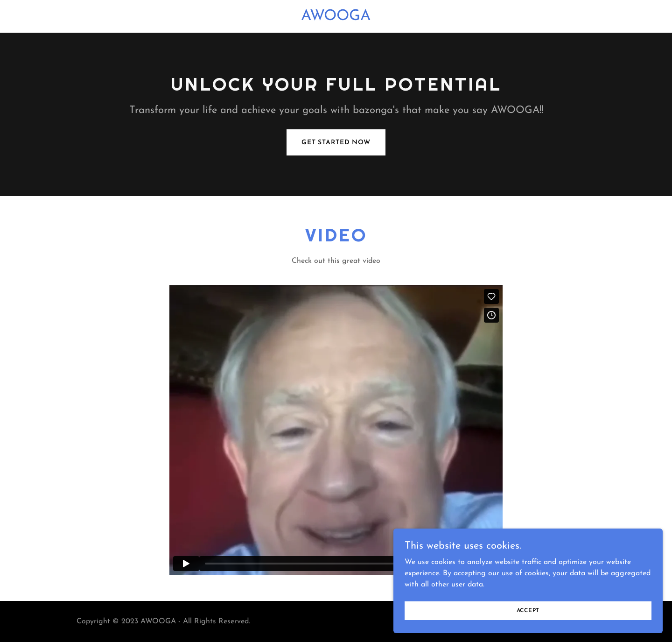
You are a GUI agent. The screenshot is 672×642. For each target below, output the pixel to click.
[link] (336, 18)
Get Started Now (336, 143)
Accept (567, 608)
